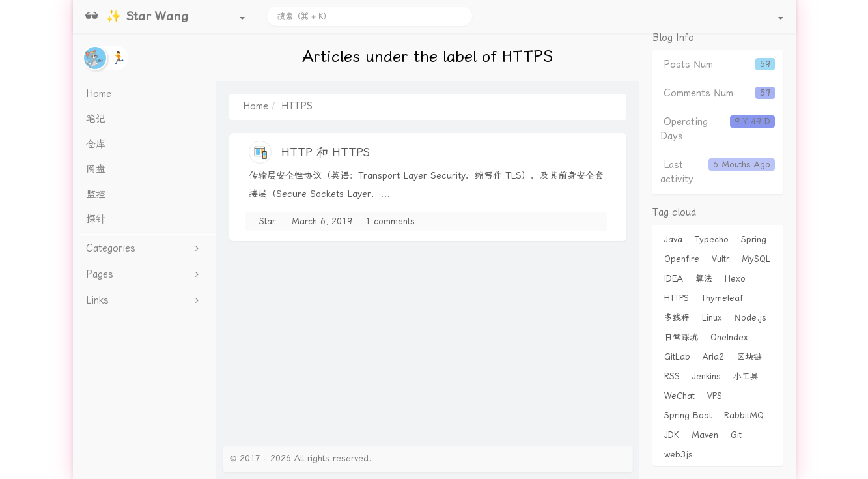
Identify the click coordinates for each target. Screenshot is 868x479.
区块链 (749, 357)
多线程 (677, 318)
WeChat (679, 396)
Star (267, 221)
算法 (704, 279)
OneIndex (729, 337)
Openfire (682, 259)
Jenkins (707, 376)
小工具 (746, 376)
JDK (672, 435)
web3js (679, 455)
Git (736, 435)
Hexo (735, 279)
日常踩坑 (681, 337)
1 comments (390, 221)
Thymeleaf (722, 298)
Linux (712, 318)
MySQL (756, 259)
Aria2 (713, 357)
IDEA (674, 279)
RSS (672, 376)
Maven (705, 435)
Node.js (750, 318)
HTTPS (677, 298)
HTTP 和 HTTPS (326, 152)
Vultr (721, 259)
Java (673, 239)
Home (256, 106)
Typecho (712, 239)
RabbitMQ (744, 415)
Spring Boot (688, 415)
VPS (715, 396)
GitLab (677, 357)
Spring (754, 239)
